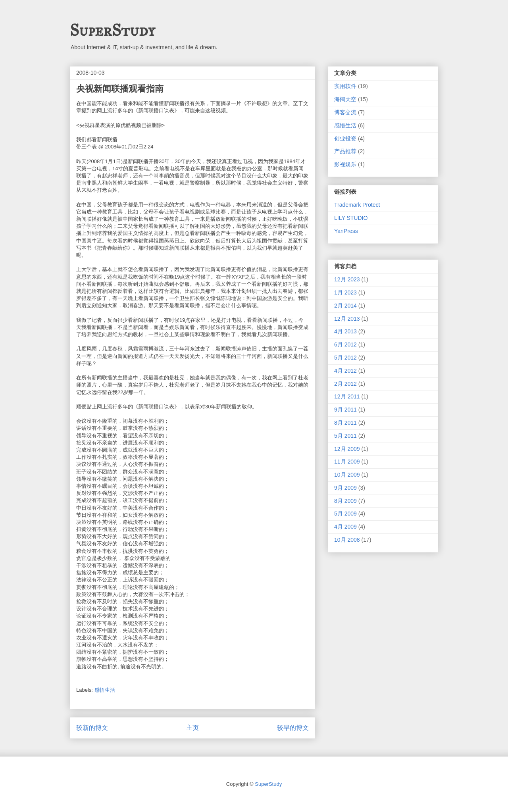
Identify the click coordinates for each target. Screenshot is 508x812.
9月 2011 (345, 410)
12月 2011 (347, 396)
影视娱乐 (345, 164)
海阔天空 (345, 99)
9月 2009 (345, 488)
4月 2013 (345, 331)
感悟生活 (105, 690)
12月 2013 (347, 319)
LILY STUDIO (351, 218)
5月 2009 (345, 514)
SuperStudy (112, 30)
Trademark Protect (357, 205)
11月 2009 (347, 462)
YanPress (346, 231)
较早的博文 (293, 728)
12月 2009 (347, 449)
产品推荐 (345, 151)
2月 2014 (345, 306)
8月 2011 (345, 423)
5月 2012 (345, 358)
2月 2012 (345, 384)
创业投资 (345, 139)
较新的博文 (92, 728)
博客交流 (345, 112)
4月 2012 (345, 371)
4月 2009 (345, 527)
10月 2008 (347, 540)
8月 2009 (345, 501)
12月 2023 (347, 279)
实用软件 (345, 86)
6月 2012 (345, 344)
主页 (192, 728)
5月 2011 (345, 436)
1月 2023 (345, 292)
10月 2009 (347, 475)
